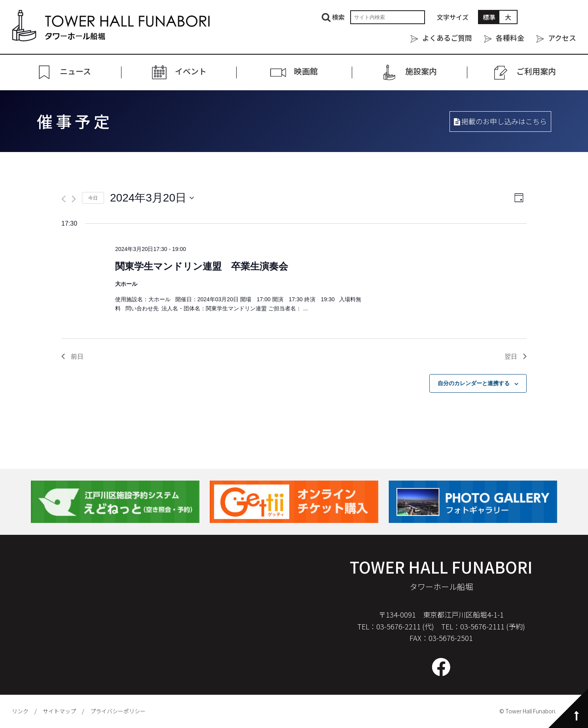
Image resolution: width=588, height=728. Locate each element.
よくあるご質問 (447, 38)
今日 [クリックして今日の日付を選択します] (93, 198)
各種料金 (510, 38)
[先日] (64, 199)
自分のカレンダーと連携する (474, 383)
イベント (191, 71)
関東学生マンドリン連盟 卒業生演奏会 (202, 266)
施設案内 (421, 71)
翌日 (516, 356)
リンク (20, 711)
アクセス (562, 38)
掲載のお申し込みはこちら (500, 121)
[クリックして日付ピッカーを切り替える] (152, 198)
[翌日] (74, 199)
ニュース (75, 71)
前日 (72, 356)
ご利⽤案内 (536, 71)
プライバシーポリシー (118, 711)
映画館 (306, 71)
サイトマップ (59, 711)
